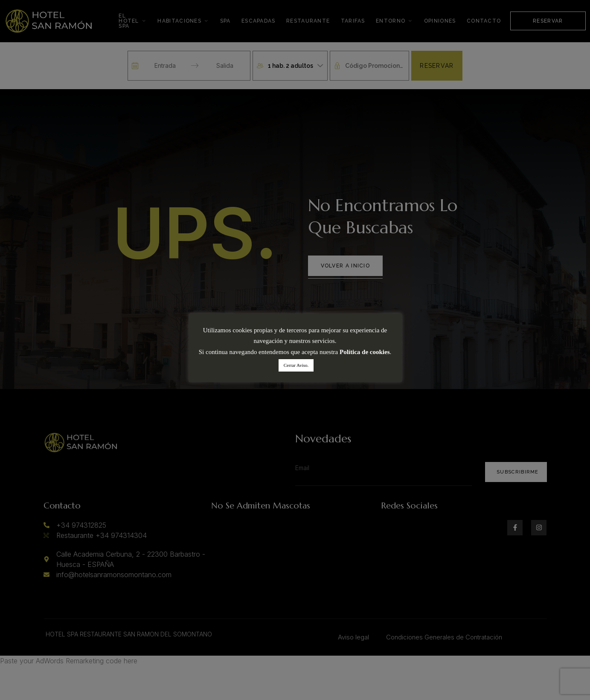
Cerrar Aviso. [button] (296, 365)
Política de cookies (365, 352)
